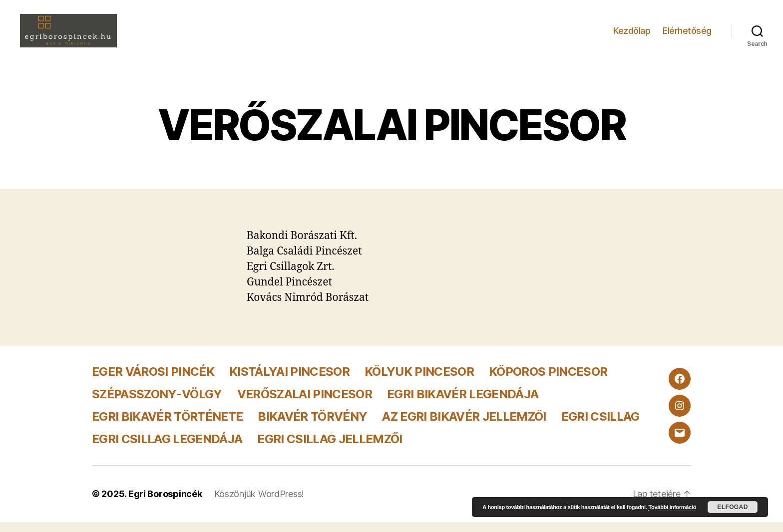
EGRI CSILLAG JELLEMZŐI (330, 449)
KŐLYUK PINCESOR (419, 382)
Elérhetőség (687, 35)
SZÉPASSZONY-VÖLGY (157, 404)
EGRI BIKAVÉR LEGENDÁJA (463, 404)
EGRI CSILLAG (600, 426)
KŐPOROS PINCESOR (548, 382)
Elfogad (732, 507)
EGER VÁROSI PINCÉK (153, 382)
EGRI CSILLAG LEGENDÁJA (167, 449)
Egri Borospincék (165, 504)
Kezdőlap (632, 35)
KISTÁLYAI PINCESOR (289, 382)
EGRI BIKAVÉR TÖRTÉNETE (167, 426)
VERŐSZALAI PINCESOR (305, 404)
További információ (672, 507)
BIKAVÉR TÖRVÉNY (312, 426)
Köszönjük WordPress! (259, 504)
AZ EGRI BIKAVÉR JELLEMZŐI (464, 426)
